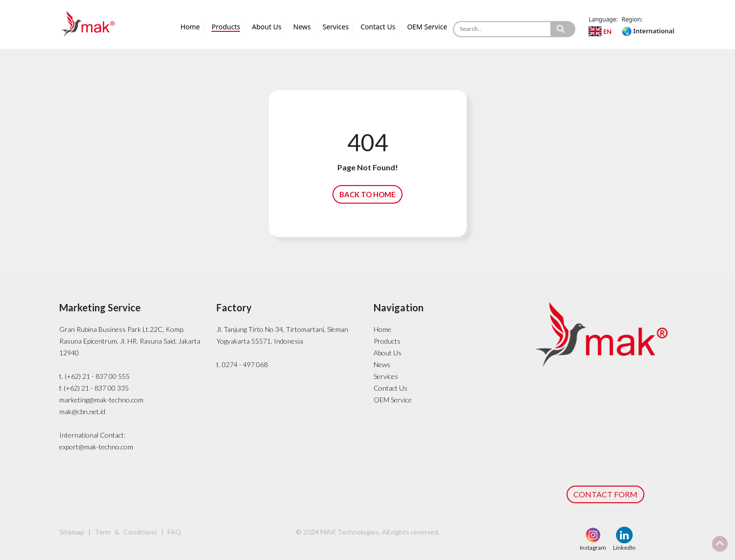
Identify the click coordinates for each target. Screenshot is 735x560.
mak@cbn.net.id (82, 411)
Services (336, 27)
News (302, 27)
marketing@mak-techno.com (101, 400)
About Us (266, 27)
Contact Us (378, 27)
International (648, 31)
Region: (632, 19)
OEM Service (427, 27)
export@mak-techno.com (96, 447)
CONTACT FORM (605, 494)
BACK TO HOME (367, 194)
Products (226, 27)
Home (190, 27)
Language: (603, 19)
